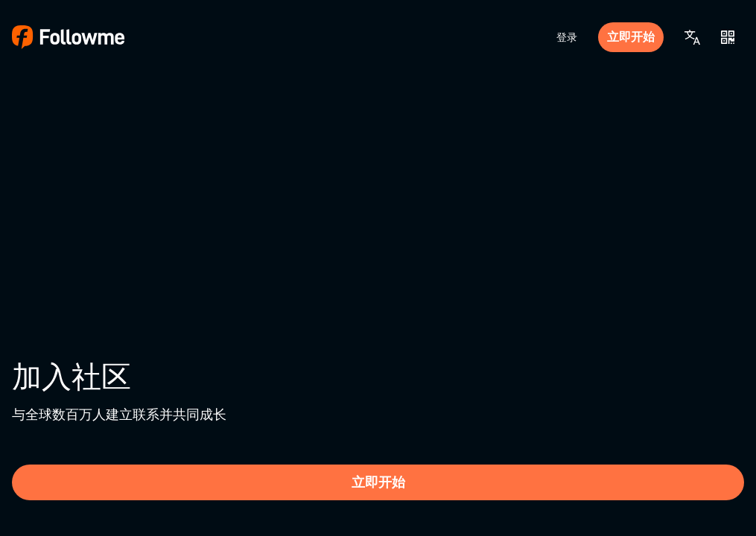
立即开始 (631, 37)
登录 (567, 37)
